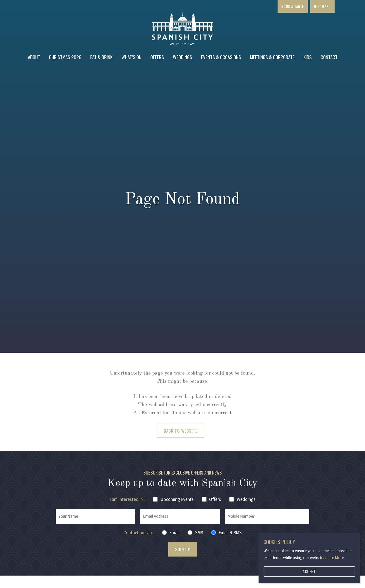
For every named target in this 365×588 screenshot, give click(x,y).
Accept (309, 572)
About (34, 57)
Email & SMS (230, 533)
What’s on (131, 57)
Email (174, 533)
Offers (157, 57)
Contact (329, 57)
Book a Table (293, 6)
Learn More (334, 558)
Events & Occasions (221, 57)
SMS (199, 533)
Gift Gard (322, 6)
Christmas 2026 (65, 57)
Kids (308, 57)
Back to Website (181, 431)
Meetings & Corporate (272, 57)
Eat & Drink (101, 57)
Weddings (182, 57)
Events (177, 499)
